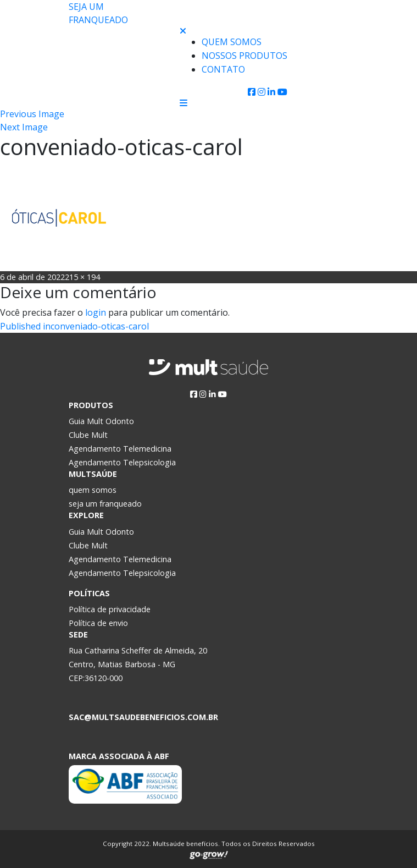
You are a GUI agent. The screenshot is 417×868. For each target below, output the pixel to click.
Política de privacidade (110, 609)
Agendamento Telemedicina (120, 449)
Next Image (24, 127)
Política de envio (98, 623)
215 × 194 (82, 277)
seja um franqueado (105, 504)
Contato (223, 69)
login (96, 312)
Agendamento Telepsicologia (122, 462)
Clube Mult (88, 435)
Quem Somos (232, 42)
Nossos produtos (244, 56)
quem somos (93, 490)
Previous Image (32, 114)
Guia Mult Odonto (101, 421)
